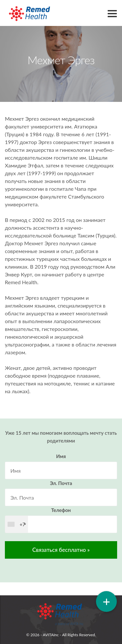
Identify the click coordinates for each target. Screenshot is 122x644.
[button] (106, 601)
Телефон (61, 510)
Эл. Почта (61, 483)
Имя (61, 456)
